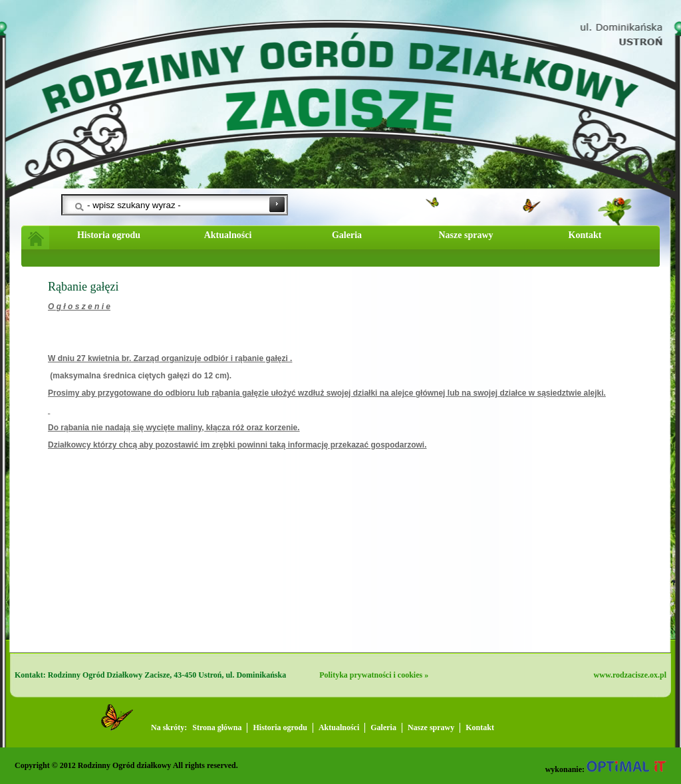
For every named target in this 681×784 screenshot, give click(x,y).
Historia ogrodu (109, 235)
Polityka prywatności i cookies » (374, 675)
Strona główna (217, 727)
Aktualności (228, 235)
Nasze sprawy (466, 235)
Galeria (347, 235)
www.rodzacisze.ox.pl (630, 675)
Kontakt (585, 235)
